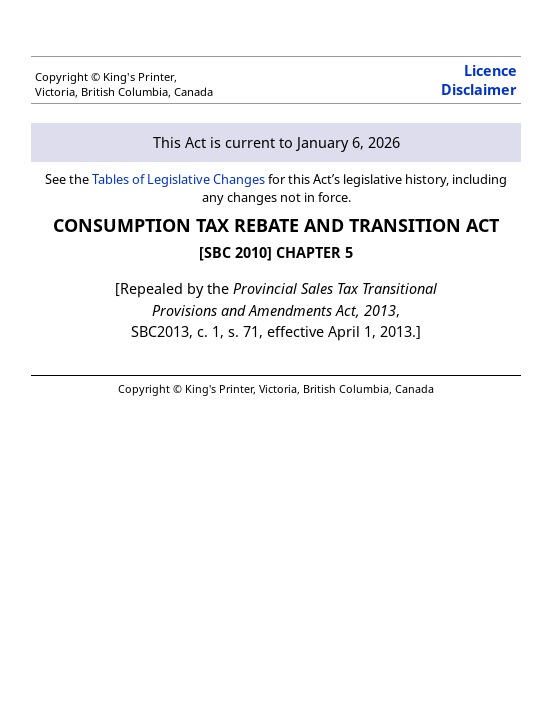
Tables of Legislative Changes (178, 179)
